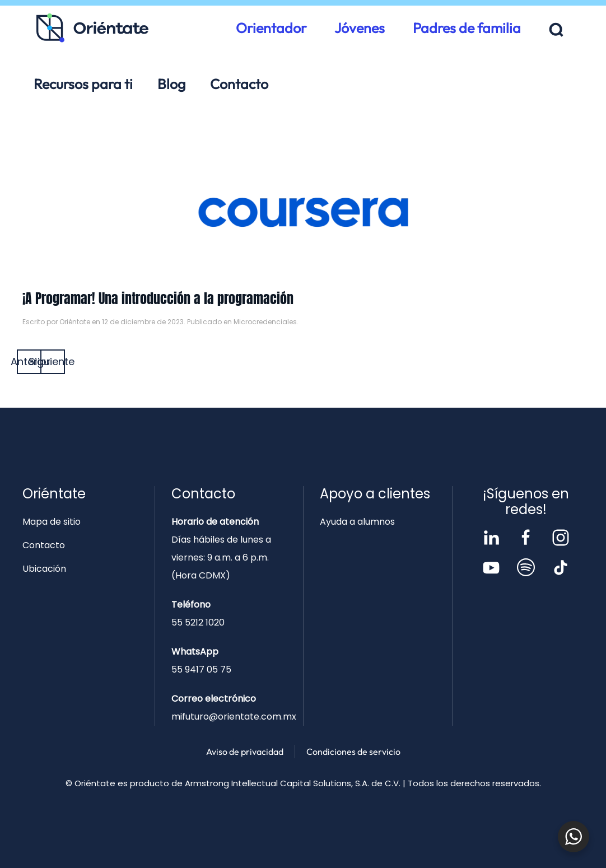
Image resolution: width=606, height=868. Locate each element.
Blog (171, 84)
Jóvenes (360, 28)
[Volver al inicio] (92, 28)
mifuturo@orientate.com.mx (234, 717)
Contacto (239, 84)
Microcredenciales (265, 322)
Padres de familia (467, 28)
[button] (556, 30)
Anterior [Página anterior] (29, 361)
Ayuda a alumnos (357, 522)
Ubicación (44, 569)
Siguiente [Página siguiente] (53, 361)
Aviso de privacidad (245, 752)
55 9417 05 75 (201, 669)
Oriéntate (75, 322)
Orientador (271, 28)
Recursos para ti (83, 84)
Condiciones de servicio (353, 752)
